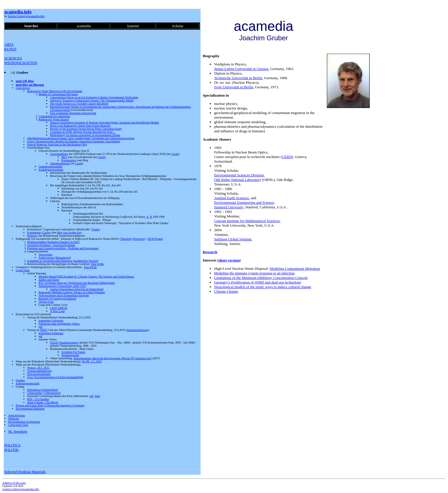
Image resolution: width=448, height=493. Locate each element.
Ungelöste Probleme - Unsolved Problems (51, 245)
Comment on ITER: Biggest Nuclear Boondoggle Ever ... (83, 132)
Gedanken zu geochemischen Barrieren (50, 261)
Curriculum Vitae (18, 425)
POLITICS (12, 445)
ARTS (9, 44)
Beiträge (32, 236)
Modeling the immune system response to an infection (254, 273)
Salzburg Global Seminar (233, 239)
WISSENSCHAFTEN (21, 63)
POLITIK (12, 450)
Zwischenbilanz (59, 154)
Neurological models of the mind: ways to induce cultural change (263, 287)
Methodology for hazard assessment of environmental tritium (85, 135)
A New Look (57, 311)
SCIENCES (13, 58)
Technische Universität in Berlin (238, 78)
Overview (139, 239)
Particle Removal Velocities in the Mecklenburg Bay (57, 144)
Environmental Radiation (30, 409)
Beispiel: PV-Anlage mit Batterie (57, 299)
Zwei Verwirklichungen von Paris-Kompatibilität (55, 377)
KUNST (10, 49)
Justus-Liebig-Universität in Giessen (241, 69)
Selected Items (17, 415)
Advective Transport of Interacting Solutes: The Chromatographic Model (92, 100)
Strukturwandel (70, 355)
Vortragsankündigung (39, 371)
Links (96, 229)
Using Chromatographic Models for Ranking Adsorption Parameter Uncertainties (74, 141)
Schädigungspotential (51, 170)
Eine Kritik (98, 264)
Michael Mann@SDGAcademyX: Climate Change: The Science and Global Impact (86, 277)
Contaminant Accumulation (54, 116)
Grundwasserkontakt (50, 166)
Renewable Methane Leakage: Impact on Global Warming (72, 292)
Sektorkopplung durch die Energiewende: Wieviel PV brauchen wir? (113, 358)
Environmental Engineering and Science (244, 202)
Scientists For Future (73, 352)
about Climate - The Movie (43, 402)
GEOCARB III (59, 308)
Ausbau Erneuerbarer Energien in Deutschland (77, 289)
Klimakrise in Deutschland (42, 390)
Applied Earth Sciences (231, 198)
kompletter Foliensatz (51, 321)
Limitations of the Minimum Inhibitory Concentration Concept (261, 278)
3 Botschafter (35, 393)
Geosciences (23, 88)
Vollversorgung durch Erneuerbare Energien (64, 295)
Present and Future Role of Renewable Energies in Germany (50, 405)
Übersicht (126, 239)
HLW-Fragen (155, 239)
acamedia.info (18, 12)
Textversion (45, 255)
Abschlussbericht (60, 163)
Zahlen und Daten (49, 280)
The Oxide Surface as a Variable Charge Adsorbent (79, 104)
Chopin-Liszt (46, 302)
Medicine (14, 419)
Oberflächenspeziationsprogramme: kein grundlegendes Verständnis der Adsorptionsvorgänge (81, 138)
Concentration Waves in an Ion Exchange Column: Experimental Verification (94, 97)
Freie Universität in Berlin (234, 87)
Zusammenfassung (138, 330)
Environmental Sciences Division (239, 175)
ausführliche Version (85, 261)
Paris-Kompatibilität (39, 374)
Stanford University (229, 207)
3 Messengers (52, 393)
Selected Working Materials (25, 472)
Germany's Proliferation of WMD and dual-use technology (258, 282)
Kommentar (34, 232)
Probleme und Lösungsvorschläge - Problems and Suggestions (63, 248)
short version (229, 260)
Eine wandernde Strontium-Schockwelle (73, 113)
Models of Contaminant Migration (58, 94)
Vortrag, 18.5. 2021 (38, 368)
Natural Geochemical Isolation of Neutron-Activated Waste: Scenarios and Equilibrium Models (105, 122)
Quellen (20, 380)
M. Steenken (18, 431)
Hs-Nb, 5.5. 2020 (92, 361)
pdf (40, 327)
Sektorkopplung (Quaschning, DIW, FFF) (62, 286)
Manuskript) (63, 258)
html (97, 396)
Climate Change (226, 291)
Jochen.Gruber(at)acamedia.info (26, 16)
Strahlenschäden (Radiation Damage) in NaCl (53, 242)
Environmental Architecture (24, 422)
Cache (175, 154)
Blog (64, 157)
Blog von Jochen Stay (69, 232)
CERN (287, 157)
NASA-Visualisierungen (64, 343)
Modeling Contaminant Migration (295, 269)
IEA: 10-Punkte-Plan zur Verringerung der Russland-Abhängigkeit (77, 283)
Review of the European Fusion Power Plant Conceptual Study (86, 129)
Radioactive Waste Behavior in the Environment (55, 91)
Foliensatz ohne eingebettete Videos (59, 324)
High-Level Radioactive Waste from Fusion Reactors (80, 126)
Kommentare (69, 160)
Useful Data (23, 270)
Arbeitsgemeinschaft (28, 383)
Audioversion (46, 258)
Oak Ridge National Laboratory (238, 180)
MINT (44, 330)
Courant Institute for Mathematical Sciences (247, 221)
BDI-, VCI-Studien (38, 399)
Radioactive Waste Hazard (54, 119)
